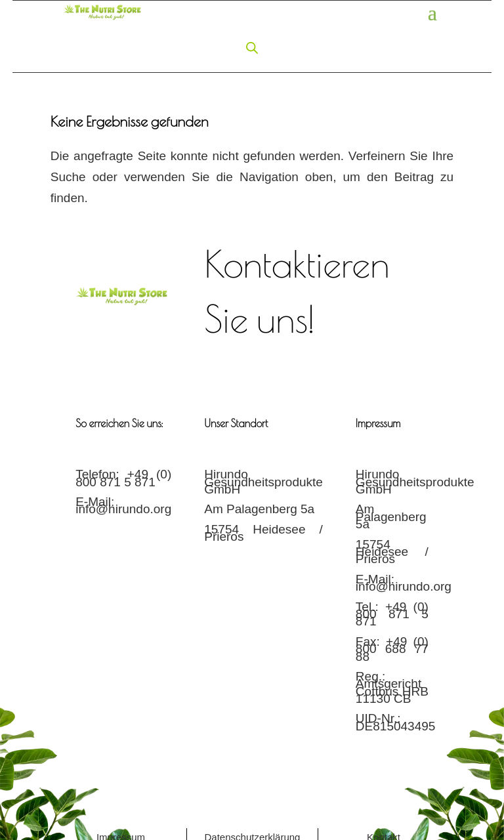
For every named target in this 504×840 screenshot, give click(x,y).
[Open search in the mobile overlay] (252, 47)
